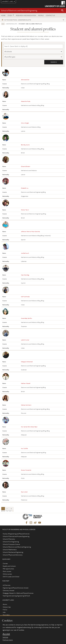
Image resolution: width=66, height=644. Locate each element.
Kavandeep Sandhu (27, 318)
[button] (62, 11)
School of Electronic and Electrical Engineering (19, 11)
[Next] (11, 509)
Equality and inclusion (9, 566)
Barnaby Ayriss (25, 145)
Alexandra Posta (26, 101)
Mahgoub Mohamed (27, 362)
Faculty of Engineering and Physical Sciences (16, 534)
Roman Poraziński (26, 470)
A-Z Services (7, 585)
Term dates (6, 615)
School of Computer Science (11, 544)
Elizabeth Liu (25, 188)
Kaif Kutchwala (25, 297)
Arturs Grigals (25, 123)
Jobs (4, 612)
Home (3, 15)
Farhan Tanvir (25, 210)
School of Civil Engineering (11, 542)
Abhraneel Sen (25, 80)
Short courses (7, 571)
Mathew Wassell (26, 383)
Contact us (50, 15)
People (41, 15)
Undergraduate (11, 24)
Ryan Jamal (24, 492)
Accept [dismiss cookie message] (6, 634)
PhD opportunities (8, 569)
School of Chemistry (9, 539)
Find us (5, 610)
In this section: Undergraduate (18, 20)
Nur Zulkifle (24, 448)
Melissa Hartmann (26, 405)
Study (10, 15)
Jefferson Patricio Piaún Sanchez (30, 231)
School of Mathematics (10, 550)
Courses (5, 563)
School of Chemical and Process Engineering (16, 536)
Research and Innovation (26, 15)
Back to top (6, 511)
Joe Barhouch (25, 253)
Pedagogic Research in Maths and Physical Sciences (18, 593)
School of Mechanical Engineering (13, 552)
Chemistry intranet (9, 590)
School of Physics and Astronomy (13, 555)
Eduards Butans (26, 166)
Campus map (7, 607)
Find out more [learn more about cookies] (8, 640)
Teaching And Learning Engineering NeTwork (16, 596)
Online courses (7, 574)
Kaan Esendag (25, 275)
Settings (5, 637)
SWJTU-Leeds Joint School (11, 577)
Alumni (5, 604)
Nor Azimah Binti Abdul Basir (29, 427)
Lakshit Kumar (25, 340)
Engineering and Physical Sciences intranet (16, 588)
